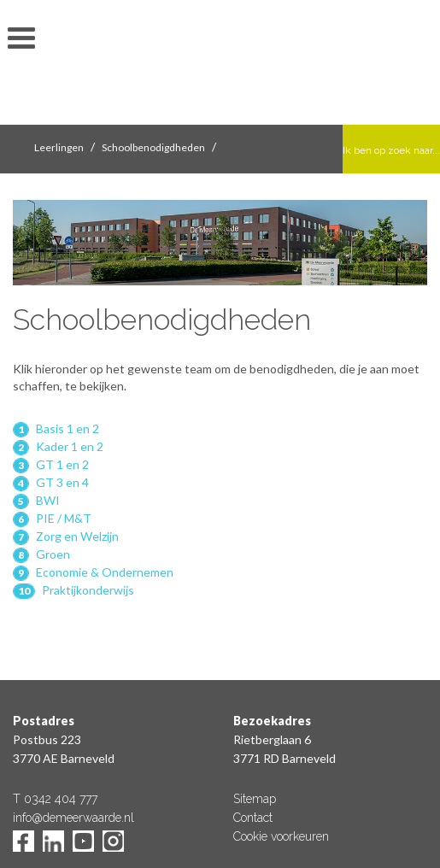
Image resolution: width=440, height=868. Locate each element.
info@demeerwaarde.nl (73, 818)
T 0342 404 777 (55, 799)
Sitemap (255, 799)
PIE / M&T (64, 518)
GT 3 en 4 (62, 482)
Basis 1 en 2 (67, 428)
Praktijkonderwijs (88, 590)
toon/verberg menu (21, 38)
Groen (53, 554)
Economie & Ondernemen (105, 572)
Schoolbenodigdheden (153, 147)
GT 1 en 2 (62, 464)
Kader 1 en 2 (70, 446)
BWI (48, 500)
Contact (253, 818)
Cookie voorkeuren (281, 836)
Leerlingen (59, 147)
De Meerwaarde (220, 65)
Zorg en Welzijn (77, 536)
